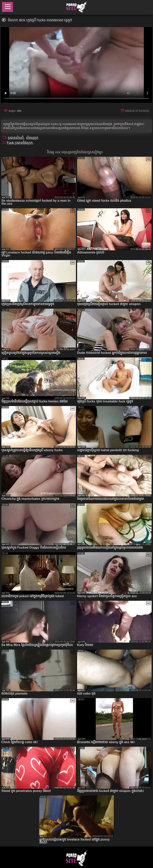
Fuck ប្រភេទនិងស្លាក (20, 143)
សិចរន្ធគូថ (32, 138)
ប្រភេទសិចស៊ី (16, 138)
